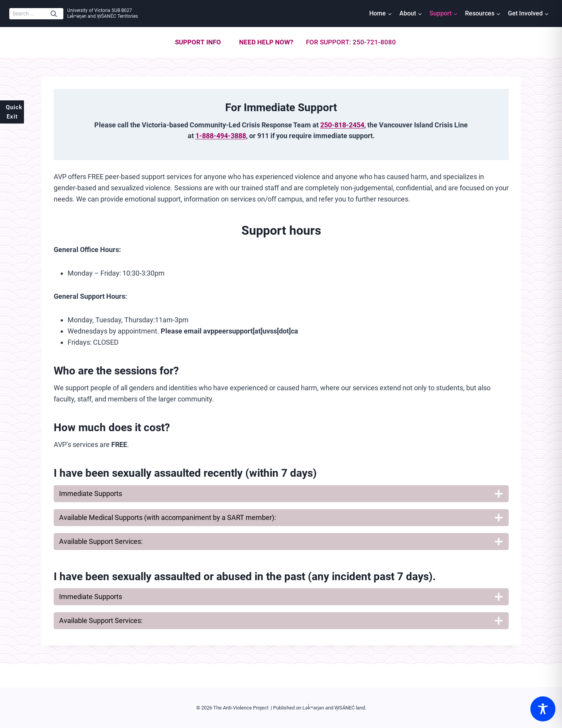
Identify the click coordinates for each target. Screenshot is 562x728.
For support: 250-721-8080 (351, 42)
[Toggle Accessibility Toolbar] (543, 709)
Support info (198, 42)
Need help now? (266, 42)
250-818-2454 (342, 125)
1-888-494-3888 (221, 136)
